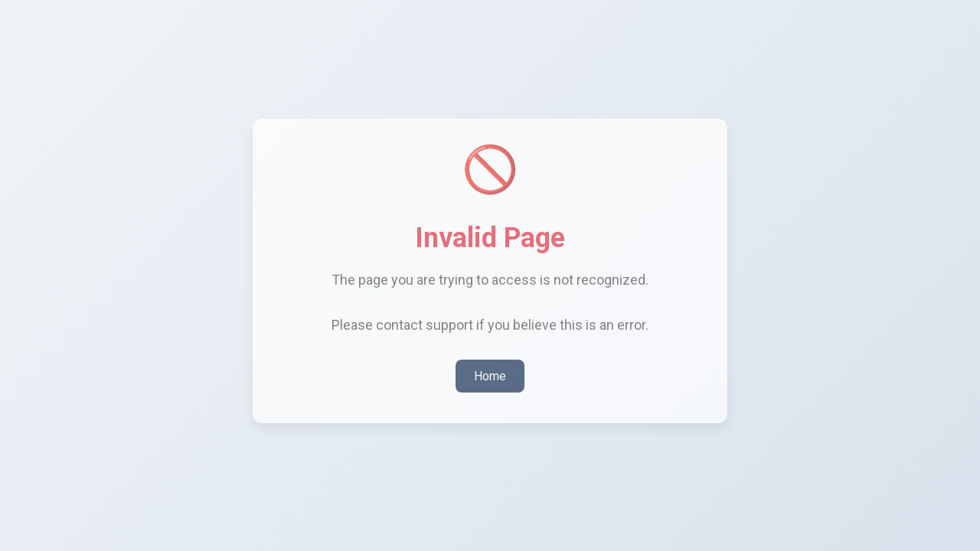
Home (490, 372)
